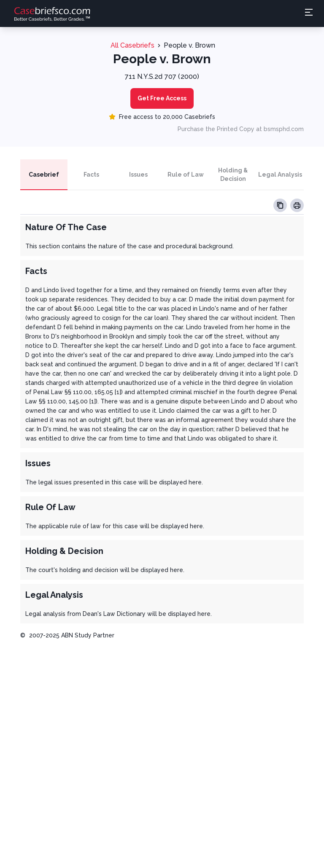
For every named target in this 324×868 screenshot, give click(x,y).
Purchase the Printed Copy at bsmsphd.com (241, 129)
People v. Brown (189, 45)
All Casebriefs (132, 45)
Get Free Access (162, 98)
